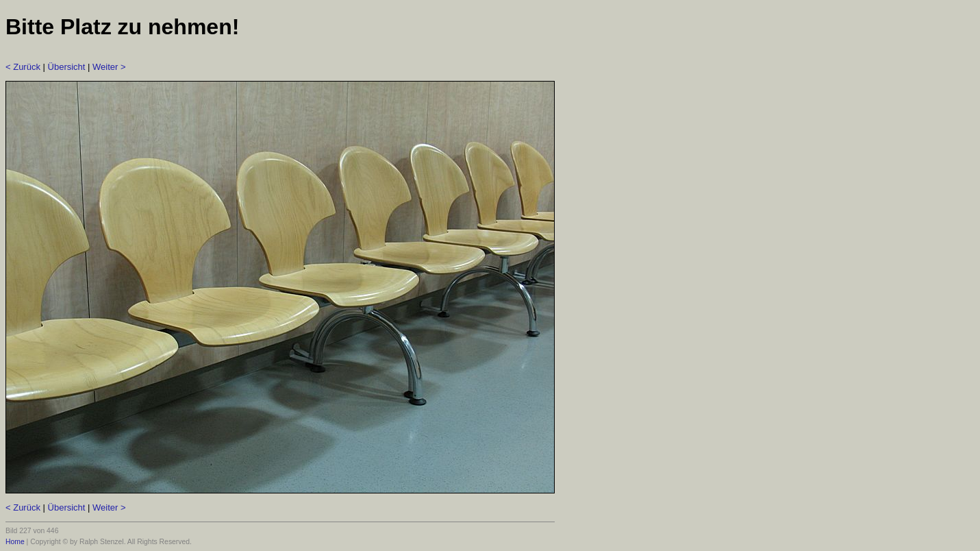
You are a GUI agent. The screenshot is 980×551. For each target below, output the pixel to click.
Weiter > (109, 67)
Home (15, 542)
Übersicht (67, 67)
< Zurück (23, 67)
